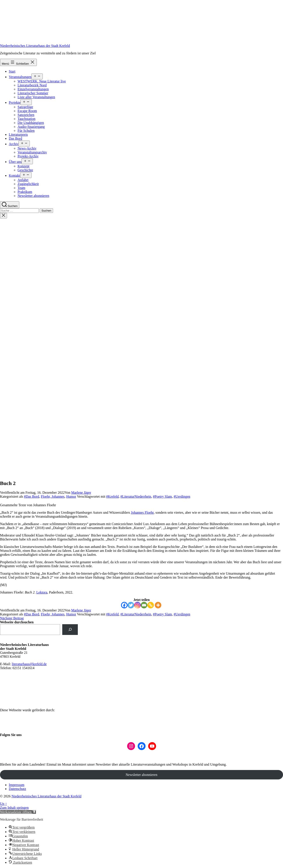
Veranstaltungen (20, 77)
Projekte (15, 102)
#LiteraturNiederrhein (136, 496)
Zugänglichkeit (28, 184)
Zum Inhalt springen (14, 808)
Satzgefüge (25, 107)
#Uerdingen (182, 496)
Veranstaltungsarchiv (32, 152)
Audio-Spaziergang (31, 127)
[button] (18, 812)
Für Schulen (26, 131)
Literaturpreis (18, 135)
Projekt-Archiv (28, 156)
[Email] (144, 605)
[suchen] (70, 630)
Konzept (23, 166)
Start (12, 71)
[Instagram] (137, 605)
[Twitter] (131, 605)
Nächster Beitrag (12, 618)
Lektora (42, 592)
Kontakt (14, 176)
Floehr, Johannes (53, 496)
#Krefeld (112, 496)
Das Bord (15, 138)
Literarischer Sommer (33, 93)
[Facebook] (124, 605)
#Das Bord (31, 496)
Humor (71, 496)
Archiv (14, 144)
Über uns (15, 162)
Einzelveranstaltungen (33, 89)
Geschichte (25, 170)
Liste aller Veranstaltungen (36, 97)
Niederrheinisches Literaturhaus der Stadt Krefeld (35, 46)
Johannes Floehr (142, 512)
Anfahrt (23, 180)
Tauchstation (27, 119)
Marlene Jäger (81, 493)
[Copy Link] (151, 605)
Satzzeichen (26, 115)
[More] (158, 605)
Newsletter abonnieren (33, 196)
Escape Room (27, 111)
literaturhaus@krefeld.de (29, 664)
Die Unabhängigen (31, 123)
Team (21, 188)
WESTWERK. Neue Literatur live (42, 81)
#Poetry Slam (163, 496)
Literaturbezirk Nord (32, 85)
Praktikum (25, 192)
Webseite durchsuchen (17, 622)
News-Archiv (27, 148)
